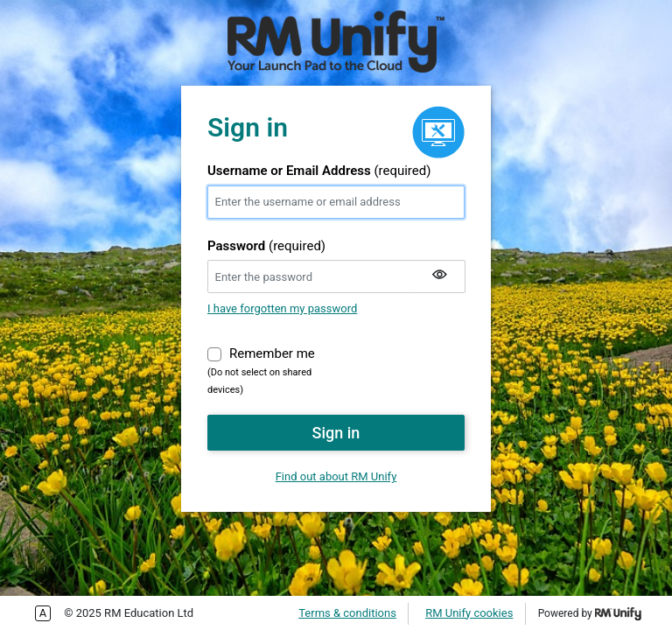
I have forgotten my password (282, 308)
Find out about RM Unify (336, 476)
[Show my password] (439, 276)
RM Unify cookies (469, 613)
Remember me (272, 353)
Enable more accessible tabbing (43, 613)
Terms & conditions (347, 613)
